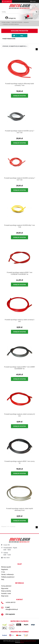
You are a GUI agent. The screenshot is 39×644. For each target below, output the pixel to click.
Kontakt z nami (6, 593)
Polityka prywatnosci (8, 577)
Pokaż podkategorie (9, 39)
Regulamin (5, 569)
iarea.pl (22, 642)
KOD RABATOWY (7, 1)
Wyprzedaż (5, 588)
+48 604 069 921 (10, 602)
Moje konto (5, 596)
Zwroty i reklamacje (7, 574)
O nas (3, 572)
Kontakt (33, 1)
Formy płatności (6, 586)
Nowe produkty (6, 591)
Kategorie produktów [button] (19, 31)
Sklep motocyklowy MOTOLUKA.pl (28, 641)
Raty (3, 579)
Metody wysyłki (6, 567)
